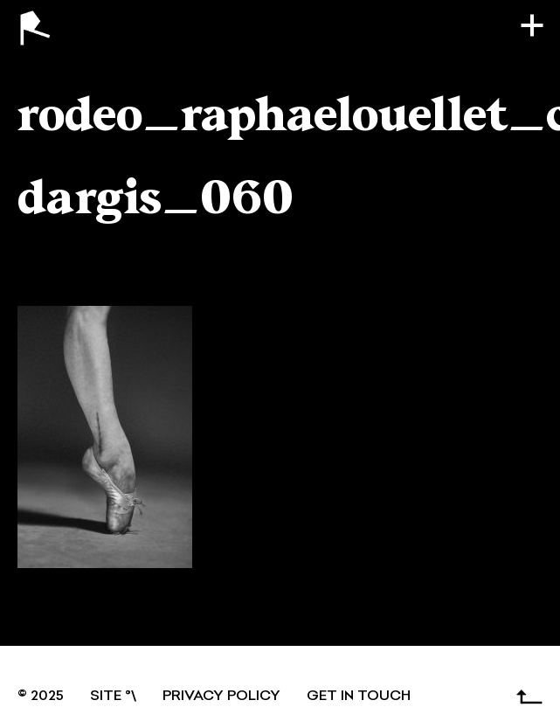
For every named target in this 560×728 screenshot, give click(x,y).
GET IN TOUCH (359, 697)
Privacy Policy (221, 697)
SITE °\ (113, 697)
